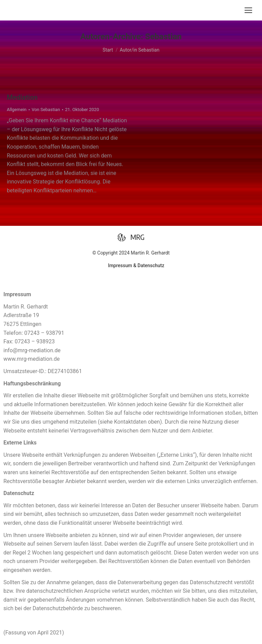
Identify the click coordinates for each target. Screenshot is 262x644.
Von (46, 109)
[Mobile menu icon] (248, 10)
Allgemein (17, 109)
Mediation (22, 97)
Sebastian (163, 37)
